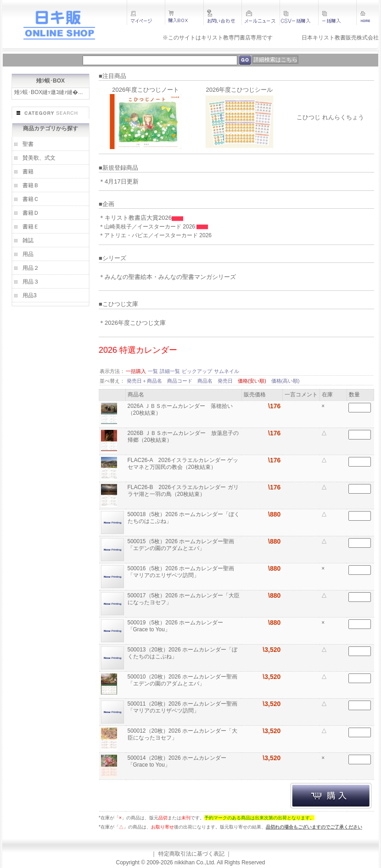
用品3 (30, 295)
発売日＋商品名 (145, 381)
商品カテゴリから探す (50, 128)
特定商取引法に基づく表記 (191, 854)
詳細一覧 (170, 371)
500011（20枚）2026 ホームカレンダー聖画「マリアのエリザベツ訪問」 (182, 707)
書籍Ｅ (31, 227)
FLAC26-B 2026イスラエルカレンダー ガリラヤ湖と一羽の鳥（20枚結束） (183, 491)
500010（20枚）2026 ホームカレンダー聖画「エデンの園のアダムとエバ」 (182, 680)
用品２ (31, 268)
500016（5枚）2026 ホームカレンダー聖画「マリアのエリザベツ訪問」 (181, 572)
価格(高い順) (286, 381)
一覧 (153, 371)
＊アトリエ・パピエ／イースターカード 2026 (155, 235)
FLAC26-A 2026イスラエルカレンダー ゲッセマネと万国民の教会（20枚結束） (183, 464)
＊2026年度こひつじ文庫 (132, 323)
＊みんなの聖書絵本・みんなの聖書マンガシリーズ (167, 277)
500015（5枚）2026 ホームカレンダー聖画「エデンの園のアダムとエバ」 (181, 545)
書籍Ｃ (31, 199)
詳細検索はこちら (275, 60)
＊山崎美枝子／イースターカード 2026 (148, 227)
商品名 (206, 381)
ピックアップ (197, 371)
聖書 (28, 144)
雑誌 (28, 240)
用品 (28, 254)
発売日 (226, 381)
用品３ (31, 282)
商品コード (180, 381)
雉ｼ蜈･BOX (50, 81)
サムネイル (227, 371)
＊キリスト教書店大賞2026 (135, 218)
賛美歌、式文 (39, 158)
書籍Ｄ (31, 213)
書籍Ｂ (31, 185)
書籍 (28, 172)
